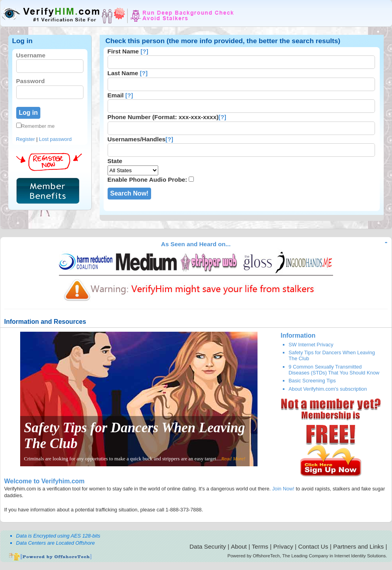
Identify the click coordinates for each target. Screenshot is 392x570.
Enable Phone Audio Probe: (148, 180)
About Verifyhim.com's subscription (328, 389)
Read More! (233, 459)
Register (26, 139)
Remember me (36, 126)
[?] (144, 51)
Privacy (283, 546)
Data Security (208, 546)
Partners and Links (358, 546)
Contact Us (313, 546)
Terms (260, 546)
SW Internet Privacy (311, 345)
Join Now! (283, 489)
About (239, 546)
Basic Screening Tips (312, 381)
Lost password (56, 139)
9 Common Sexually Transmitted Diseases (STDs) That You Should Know (334, 370)
